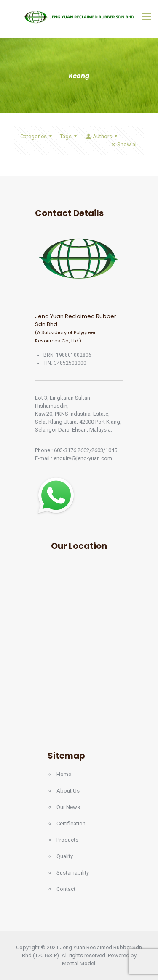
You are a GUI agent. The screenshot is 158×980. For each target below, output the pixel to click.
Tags (70, 136)
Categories (37, 136)
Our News (68, 807)
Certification (71, 823)
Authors (102, 136)
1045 (111, 450)
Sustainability (73, 873)
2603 (97, 450)
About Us (68, 791)
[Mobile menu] (147, 17)
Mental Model (79, 963)
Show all (124, 144)
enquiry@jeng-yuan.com (83, 458)
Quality (65, 856)
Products (67, 840)
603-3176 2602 (72, 450)
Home (64, 774)
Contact (66, 889)
